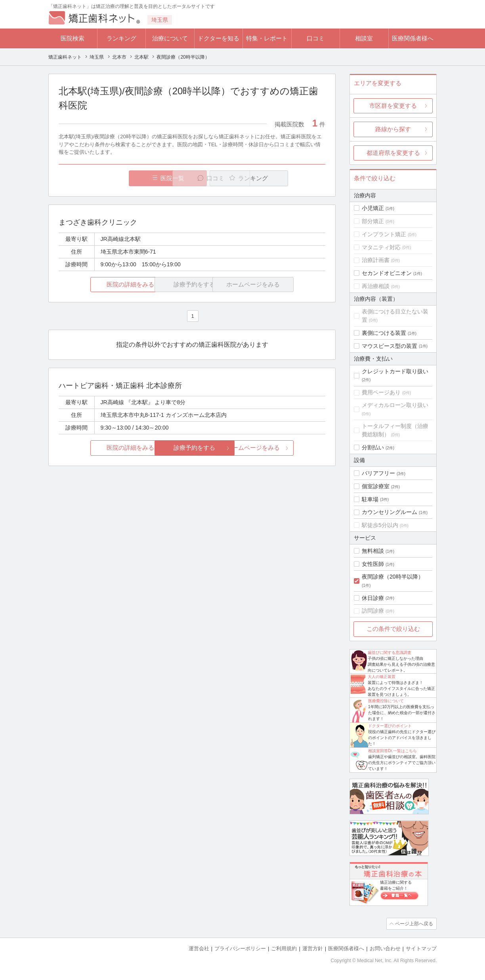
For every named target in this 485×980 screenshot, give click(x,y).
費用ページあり (381, 392)
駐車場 (370, 499)
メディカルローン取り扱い (395, 405)
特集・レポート (267, 38)
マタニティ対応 (381, 247)
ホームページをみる (281, 448)
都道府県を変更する (393, 153)
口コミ (316, 38)
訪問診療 (373, 611)
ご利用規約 (284, 948)
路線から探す (393, 129)
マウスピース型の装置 (390, 346)
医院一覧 (113, 178)
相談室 (364, 38)
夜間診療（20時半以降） (393, 577)
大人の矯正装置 (382, 677)
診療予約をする (192, 448)
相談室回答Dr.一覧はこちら (392, 751)
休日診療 (373, 598)
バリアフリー (378, 473)
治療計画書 (376, 260)
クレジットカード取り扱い (395, 371)
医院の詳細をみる (103, 284)
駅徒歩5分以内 (380, 525)
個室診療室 (376, 486)
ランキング (121, 38)
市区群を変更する (393, 106)
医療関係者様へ (413, 38)
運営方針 (313, 948)
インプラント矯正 (384, 234)
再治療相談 (376, 286)
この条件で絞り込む (393, 629)
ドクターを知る (219, 38)
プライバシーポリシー (240, 948)
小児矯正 (373, 208)
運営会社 (199, 948)
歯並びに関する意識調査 (390, 652)
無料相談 (373, 551)
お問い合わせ (385, 948)
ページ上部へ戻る (414, 924)
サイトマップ (421, 948)
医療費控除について (386, 701)
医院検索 (73, 38)
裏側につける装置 (384, 333)
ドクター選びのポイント (390, 726)
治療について (170, 38)
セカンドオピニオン (387, 273)
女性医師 (373, 564)
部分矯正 (373, 221)
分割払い (373, 447)
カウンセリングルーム (390, 512)
